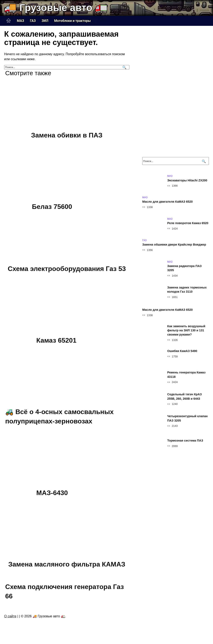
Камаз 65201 (56, 340)
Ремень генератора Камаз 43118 (186, 375)
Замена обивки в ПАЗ (67, 135)
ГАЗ (33, 21)
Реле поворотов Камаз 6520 (188, 223)
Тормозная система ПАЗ (185, 441)
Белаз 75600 (52, 207)
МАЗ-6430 (52, 493)
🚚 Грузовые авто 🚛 (56, 8)
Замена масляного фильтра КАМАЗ (67, 564)
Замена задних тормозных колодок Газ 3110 (187, 290)
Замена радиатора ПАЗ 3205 (184, 268)
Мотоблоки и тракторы (72, 21)
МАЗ (20, 21)
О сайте (10, 616)
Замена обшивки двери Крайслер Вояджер (174, 245)
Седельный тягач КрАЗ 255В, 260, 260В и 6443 (185, 397)
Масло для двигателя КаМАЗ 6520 (167, 202)
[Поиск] (124, 67)
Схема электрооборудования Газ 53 (67, 269)
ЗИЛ (45, 21)
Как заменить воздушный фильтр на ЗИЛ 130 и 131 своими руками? (186, 331)
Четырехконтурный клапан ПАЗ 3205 (187, 418)
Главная (9, 21)
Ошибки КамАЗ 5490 (182, 351)
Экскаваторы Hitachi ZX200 (187, 180)
